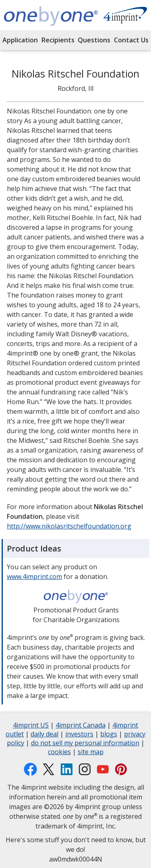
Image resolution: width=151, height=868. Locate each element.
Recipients (58, 40)
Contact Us (131, 40)
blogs (109, 735)
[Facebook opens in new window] (30, 769)
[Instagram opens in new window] (85, 769)
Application (20, 40)
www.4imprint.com (34, 577)
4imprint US (31, 726)
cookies (59, 753)
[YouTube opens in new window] (103, 769)
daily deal (44, 735)
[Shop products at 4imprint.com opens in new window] (125, 16)
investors (79, 735)
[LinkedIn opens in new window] (67, 769)
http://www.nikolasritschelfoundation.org (69, 526)
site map (91, 753)
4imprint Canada (81, 726)
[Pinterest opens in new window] (121, 769)
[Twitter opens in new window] (49, 769)
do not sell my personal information (85, 744)
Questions (94, 40)
